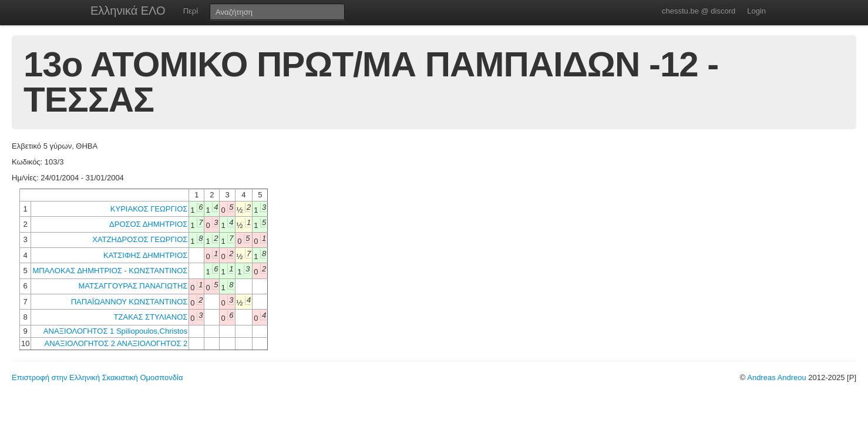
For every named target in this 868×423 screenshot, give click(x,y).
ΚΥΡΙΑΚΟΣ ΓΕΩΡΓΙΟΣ (149, 209)
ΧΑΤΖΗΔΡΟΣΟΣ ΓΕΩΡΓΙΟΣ (140, 239)
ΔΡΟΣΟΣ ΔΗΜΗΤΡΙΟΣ (148, 224)
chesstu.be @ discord (699, 11)
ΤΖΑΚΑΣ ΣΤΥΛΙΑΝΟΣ (151, 317)
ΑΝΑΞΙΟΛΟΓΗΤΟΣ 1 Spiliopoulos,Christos (115, 331)
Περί (191, 11)
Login (756, 11)
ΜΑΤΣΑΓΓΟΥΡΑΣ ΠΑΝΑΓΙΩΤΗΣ (133, 286)
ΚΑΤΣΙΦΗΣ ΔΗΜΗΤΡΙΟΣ (145, 255)
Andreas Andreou (776, 377)
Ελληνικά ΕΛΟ (128, 11)
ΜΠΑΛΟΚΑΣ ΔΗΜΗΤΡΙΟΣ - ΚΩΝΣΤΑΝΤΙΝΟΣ (110, 271)
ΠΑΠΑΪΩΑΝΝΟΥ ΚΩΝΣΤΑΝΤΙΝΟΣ (129, 302)
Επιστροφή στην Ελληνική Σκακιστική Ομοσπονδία (97, 377)
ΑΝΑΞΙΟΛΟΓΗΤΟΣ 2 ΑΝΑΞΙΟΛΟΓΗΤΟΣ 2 (116, 343)
